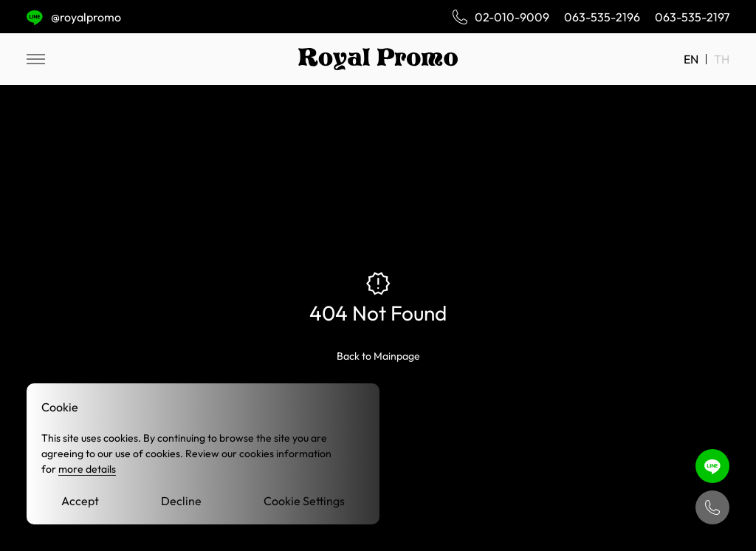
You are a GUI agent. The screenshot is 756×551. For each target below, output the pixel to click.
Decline (181, 501)
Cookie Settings (304, 501)
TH (722, 59)
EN (691, 59)
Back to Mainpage (378, 356)
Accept (80, 501)
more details (87, 469)
